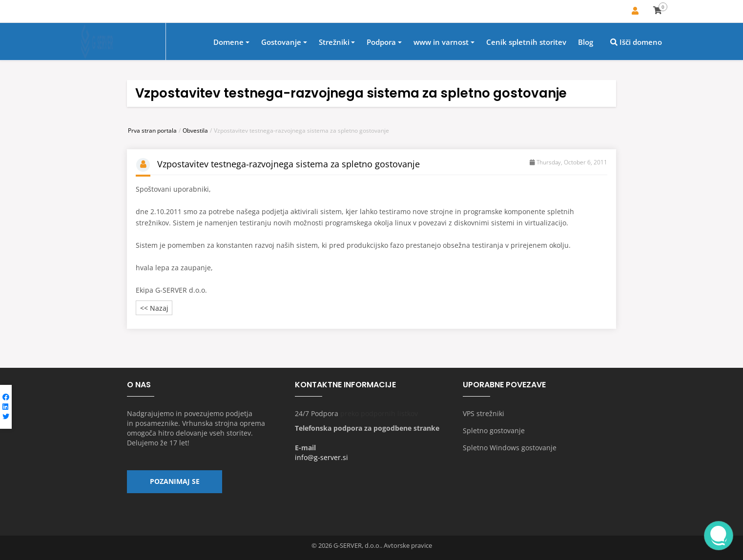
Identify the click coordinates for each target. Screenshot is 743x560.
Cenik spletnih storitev (526, 42)
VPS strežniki (484, 413)
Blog (586, 42)
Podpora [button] (381, 42)
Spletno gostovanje (494, 430)
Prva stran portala (152, 130)
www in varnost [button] (441, 42)
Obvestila (195, 130)
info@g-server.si (321, 457)
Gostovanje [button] (281, 42)
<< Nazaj (154, 308)
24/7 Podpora (317, 413)
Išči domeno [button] (636, 42)
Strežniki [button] (334, 42)
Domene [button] (228, 42)
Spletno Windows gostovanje (510, 448)
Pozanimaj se (175, 482)
